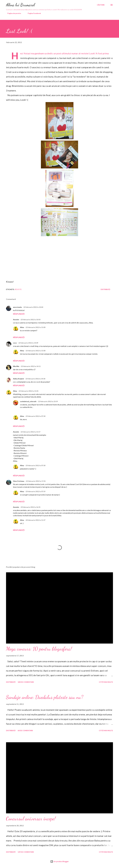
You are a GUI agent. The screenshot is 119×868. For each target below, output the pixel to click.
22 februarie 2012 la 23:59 (48, 401)
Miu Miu (16, 366)
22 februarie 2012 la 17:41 (36, 481)
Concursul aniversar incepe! (31, 819)
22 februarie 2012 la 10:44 (33, 307)
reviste (18, 289)
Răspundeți (19, 314)
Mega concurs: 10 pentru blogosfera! (39, 649)
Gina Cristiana (19, 481)
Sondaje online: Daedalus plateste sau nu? (45, 697)
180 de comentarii (26, 682)
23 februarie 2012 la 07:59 (36, 491)
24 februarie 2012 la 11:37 (36, 520)
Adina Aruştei (18, 379)
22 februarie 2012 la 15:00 (36, 327)
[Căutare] (101, 5)
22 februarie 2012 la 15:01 (29, 391)
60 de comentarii (25, 730)
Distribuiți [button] (105, 289)
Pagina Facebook (33, 13)
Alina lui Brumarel (20, 5)
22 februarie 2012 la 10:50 (31, 320)
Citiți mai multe (106, 682)
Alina (22, 327)
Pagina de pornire (13, 13)
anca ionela (17, 307)
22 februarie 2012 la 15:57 (31, 432)
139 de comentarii (26, 852)
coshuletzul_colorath (28, 401)
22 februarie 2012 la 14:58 (35, 379)
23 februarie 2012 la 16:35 (31, 507)
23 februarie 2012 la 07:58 (36, 416)
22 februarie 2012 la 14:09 (28, 343)
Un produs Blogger (59, 861)
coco (15, 343)
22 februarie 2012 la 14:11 (31, 366)
